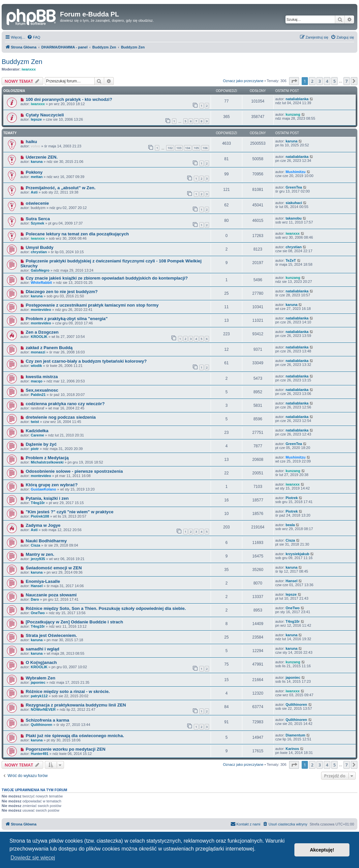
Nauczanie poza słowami (51, 595)
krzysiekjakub (297, 554)
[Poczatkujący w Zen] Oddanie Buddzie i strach (74, 622)
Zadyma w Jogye (43, 525)
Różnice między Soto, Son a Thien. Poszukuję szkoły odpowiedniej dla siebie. (106, 608)
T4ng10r (38, 503)
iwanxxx (29, 69)
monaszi (38, 352)
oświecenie (37, 203)
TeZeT (291, 260)
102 (170, 148)
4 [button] (327, 81)
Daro (35, 599)
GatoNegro (40, 270)
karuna (291, 141)
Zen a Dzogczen (42, 332)
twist (35, 422)
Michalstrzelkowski (47, 462)
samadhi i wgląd (43, 649)
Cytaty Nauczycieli (45, 115)
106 (205, 148)
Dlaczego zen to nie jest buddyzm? (62, 292)
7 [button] (347, 81)
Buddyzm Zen (22, 62)
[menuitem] (34, 37)
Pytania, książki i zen (47, 498)
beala (290, 525)
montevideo (41, 310)
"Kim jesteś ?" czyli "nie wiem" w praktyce (70, 512)
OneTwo (38, 613)
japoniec (38, 682)
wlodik (36, 366)
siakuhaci (294, 203)
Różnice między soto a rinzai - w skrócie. (68, 691)
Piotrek (292, 498)
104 (188, 148)
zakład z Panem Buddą (49, 348)
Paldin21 (38, 395)
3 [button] (320, 81)
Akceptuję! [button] (322, 850)
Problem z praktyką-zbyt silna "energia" (67, 319)
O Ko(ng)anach (41, 662)
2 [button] (312, 81)
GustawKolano (43, 489)
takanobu (294, 218)
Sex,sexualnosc (42, 390)
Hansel (37, 586)
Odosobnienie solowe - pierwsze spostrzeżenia (74, 471)
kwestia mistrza (42, 377)
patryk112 (39, 696)
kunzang (293, 114)
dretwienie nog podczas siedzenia (61, 417)
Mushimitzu (296, 172)
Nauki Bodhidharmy (46, 541)
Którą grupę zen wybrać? (52, 485)
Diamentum (295, 735)
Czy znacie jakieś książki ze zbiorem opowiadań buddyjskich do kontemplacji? (107, 278)
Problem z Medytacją (47, 458)
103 (179, 148)
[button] (294, 81)
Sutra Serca (38, 219)
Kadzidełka (37, 431)
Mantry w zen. (40, 554)
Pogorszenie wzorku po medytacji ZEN (66, 749)
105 (196, 148)
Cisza (35, 545)
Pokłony (34, 172)
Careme (37, 435)
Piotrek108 (40, 516)
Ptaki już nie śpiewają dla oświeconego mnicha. (75, 736)
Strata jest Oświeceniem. (51, 635)
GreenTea (294, 187)
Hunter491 (40, 754)
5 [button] (334, 81)
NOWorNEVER (43, 709)
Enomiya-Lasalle (43, 581)
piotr (35, 449)
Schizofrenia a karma (47, 720)
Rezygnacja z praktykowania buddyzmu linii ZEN (76, 705)
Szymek (37, 223)
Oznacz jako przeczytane (243, 81)
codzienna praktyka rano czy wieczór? (65, 404)
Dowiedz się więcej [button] (33, 858)
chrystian (39, 252)
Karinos (292, 749)
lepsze (36, 119)
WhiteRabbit (41, 283)
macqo (36, 381)
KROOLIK (39, 337)
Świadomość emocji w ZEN (54, 568)
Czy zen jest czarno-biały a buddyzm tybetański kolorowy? (86, 361)
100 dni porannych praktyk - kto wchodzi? (69, 99)
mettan (37, 177)
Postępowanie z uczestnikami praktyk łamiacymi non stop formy (92, 305)
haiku (31, 142)
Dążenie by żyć (41, 444)
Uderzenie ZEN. (42, 157)
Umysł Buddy (40, 247)
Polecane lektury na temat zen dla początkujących (77, 234)
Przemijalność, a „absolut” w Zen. (61, 188)
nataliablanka (297, 99)
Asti (34, 192)
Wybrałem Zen (41, 678)
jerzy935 (38, 559)
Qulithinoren (296, 704)
